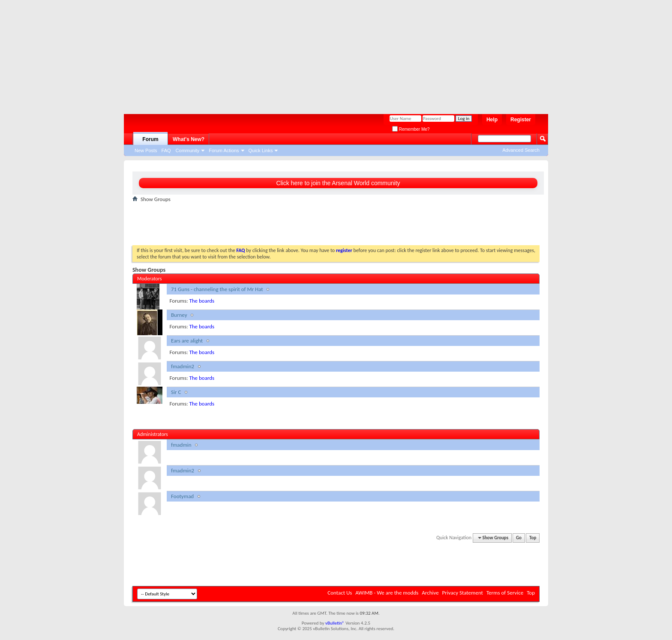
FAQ (166, 150)
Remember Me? (411, 129)
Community (188, 150)
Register (521, 120)
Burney (179, 315)
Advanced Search (521, 150)
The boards (202, 301)
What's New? (189, 139)
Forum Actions (224, 150)
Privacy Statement (463, 593)
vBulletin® (335, 623)
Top (533, 538)
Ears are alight (187, 341)
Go (519, 538)
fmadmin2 (183, 366)
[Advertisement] (332, 54)
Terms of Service (505, 593)
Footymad (182, 496)
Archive (430, 593)
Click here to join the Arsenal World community (338, 183)
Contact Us (340, 593)
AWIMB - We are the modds (387, 593)
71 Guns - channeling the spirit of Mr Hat (217, 289)
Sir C (176, 392)
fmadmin (181, 445)
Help (492, 120)
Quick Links (261, 150)
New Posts (146, 150)
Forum (150, 139)
